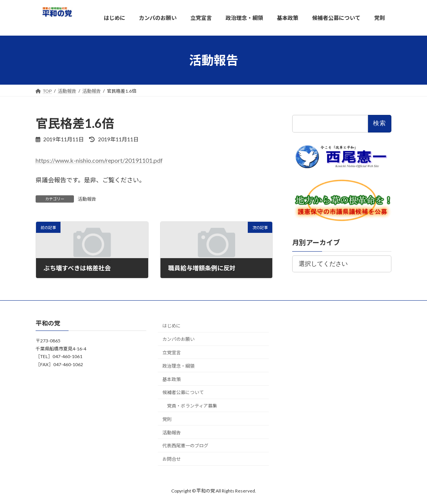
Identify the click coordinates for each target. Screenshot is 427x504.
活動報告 (87, 199)
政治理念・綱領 (178, 366)
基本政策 (172, 379)
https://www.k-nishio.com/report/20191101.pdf (99, 160)
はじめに (172, 326)
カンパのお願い (178, 339)
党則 (167, 419)
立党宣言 (172, 353)
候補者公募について (183, 392)
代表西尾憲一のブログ (185, 446)
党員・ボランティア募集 (192, 406)
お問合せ (172, 459)
